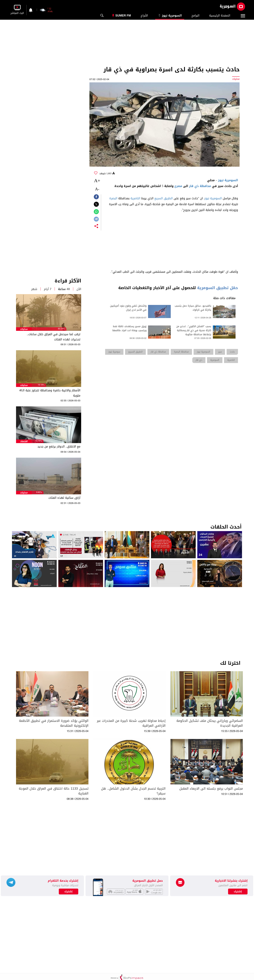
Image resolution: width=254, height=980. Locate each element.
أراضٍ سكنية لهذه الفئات (64, 498)
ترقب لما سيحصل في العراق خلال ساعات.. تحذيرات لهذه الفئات (54, 337)
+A (97, 180)
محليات (24, 329)
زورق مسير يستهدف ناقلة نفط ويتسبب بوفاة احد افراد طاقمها (129, 328)
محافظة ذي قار (200, 186)
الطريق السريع (164, 198)
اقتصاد (24, 441)
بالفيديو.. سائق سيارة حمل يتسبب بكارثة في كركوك (193, 308)
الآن (79, 289)
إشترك (68, 892)
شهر (34, 289)
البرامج (195, 16)
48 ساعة (64, 289)
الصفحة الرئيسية (220, 16)
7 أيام (48, 289)
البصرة (113, 198)
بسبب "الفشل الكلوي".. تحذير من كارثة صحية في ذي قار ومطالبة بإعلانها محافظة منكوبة (194, 330)
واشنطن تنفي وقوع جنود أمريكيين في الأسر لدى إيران (128, 308)
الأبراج (144, 16)
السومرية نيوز (170, 16)
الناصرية (135, 198)
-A (97, 189)
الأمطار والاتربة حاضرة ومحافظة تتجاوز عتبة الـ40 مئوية (50, 393)
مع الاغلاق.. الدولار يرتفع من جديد (59, 446)
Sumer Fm (123, 16)
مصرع (178, 186)
